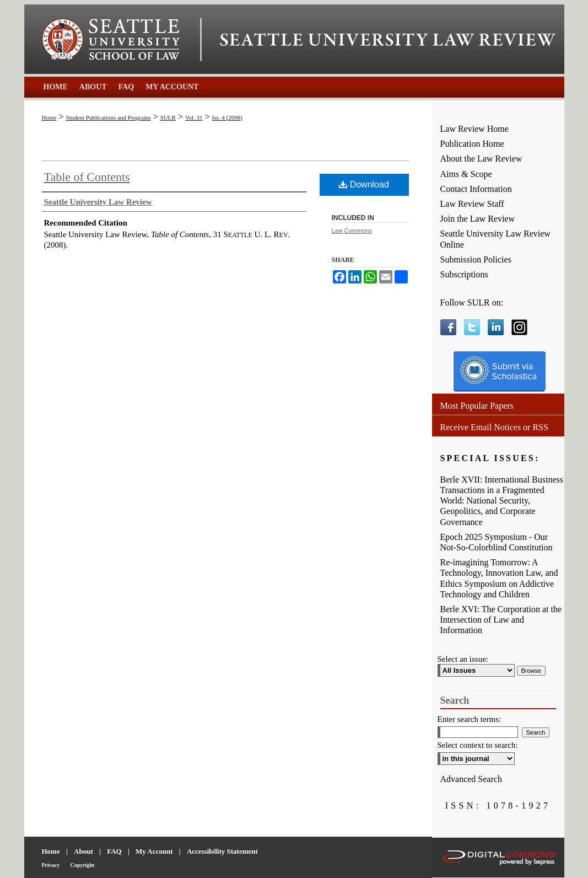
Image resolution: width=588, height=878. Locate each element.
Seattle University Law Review (388, 40)
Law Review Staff (472, 204)
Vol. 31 (194, 117)
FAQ (114, 851)
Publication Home (472, 144)
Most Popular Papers (477, 406)
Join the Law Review (478, 219)
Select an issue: (463, 659)
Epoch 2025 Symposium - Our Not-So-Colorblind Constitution (497, 542)
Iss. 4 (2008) (227, 117)
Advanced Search (471, 779)
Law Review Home (474, 129)
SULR (168, 117)
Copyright (83, 865)
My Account (154, 851)
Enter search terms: (470, 719)
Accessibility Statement (222, 851)
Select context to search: (478, 745)
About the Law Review (481, 159)
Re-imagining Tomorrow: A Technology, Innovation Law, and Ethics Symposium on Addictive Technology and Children (499, 578)
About (83, 851)
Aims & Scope (466, 174)
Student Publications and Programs (108, 117)
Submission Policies (476, 259)
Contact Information (476, 189)
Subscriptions (464, 274)
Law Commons (352, 231)
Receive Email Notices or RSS (494, 427)
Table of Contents (87, 177)
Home (49, 117)
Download (364, 184)
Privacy (51, 865)
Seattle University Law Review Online (495, 239)
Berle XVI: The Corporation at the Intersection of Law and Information (501, 620)
